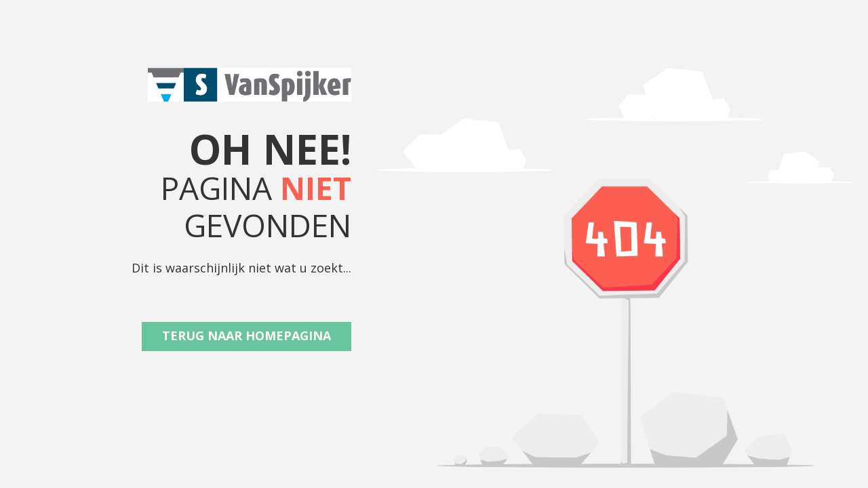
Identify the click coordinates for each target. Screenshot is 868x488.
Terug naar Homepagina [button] (246, 335)
